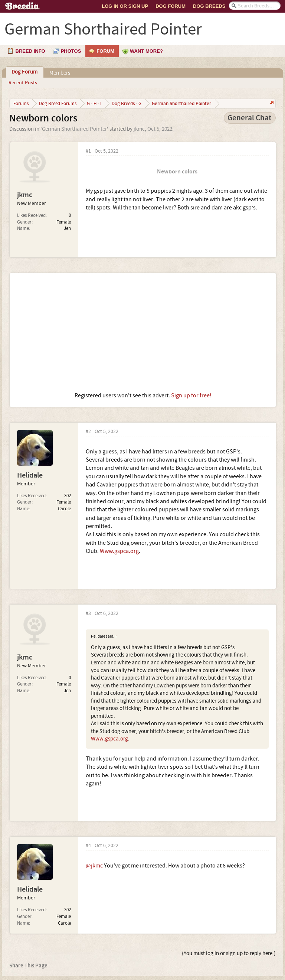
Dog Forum (171, 6)
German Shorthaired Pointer (74, 129)
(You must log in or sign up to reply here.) (229, 953)
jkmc (139, 129)
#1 (88, 151)
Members (60, 73)
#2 (88, 432)
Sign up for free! (191, 395)
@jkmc (94, 866)
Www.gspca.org (119, 551)
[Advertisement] (143, 332)
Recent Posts (23, 83)
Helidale (30, 475)
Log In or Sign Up (125, 6)
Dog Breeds (209, 6)
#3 (88, 614)
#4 (88, 846)
